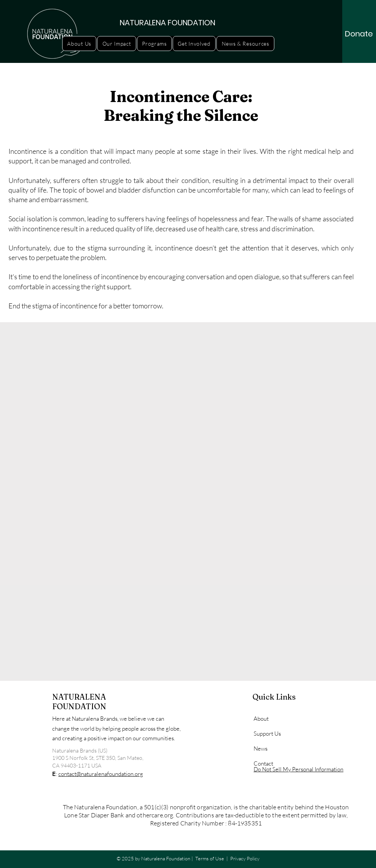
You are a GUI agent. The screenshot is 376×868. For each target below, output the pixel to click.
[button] (79, 44)
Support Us (267, 734)
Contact (263, 763)
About (261, 719)
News (261, 749)
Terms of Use (210, 858)
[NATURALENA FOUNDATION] (168, 22)
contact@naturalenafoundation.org (101, 774)
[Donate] (359, 34)
